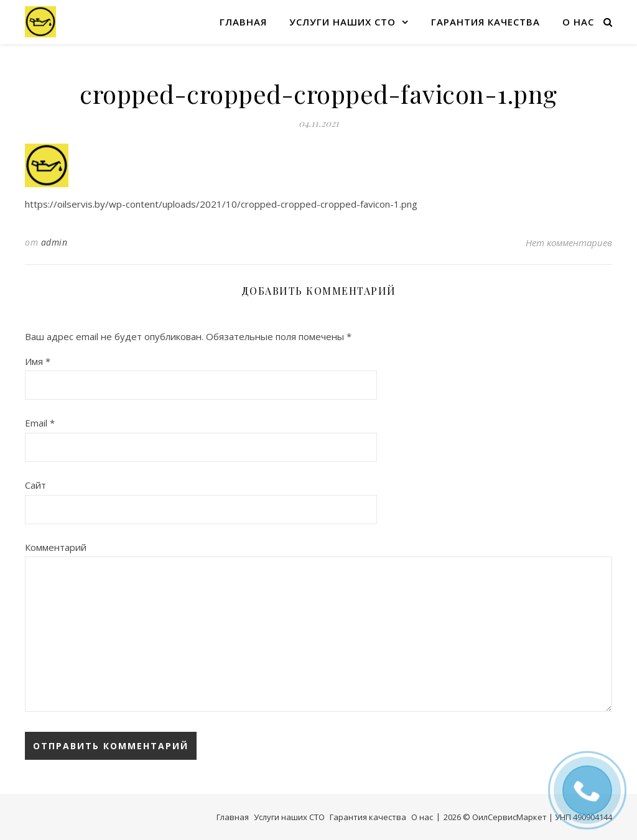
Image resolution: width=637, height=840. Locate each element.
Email (40, 423)
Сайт (35, 485)
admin (54, 242)
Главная (243, 22)
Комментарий (56, 547)
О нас (578, 22)
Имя (38, 361)
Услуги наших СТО (342, 22)
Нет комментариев (569, 242)
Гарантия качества (486, 22)
